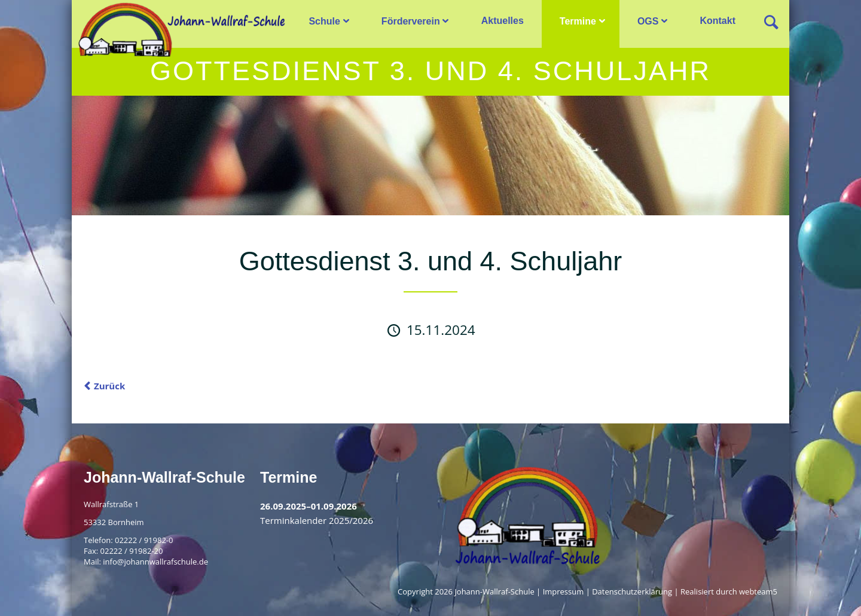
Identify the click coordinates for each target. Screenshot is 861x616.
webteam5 (758, 591)
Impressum (564, 591)
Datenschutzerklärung (632, 591)
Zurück (109, 386)
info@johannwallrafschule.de (155, 562)
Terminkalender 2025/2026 (317, 520)
